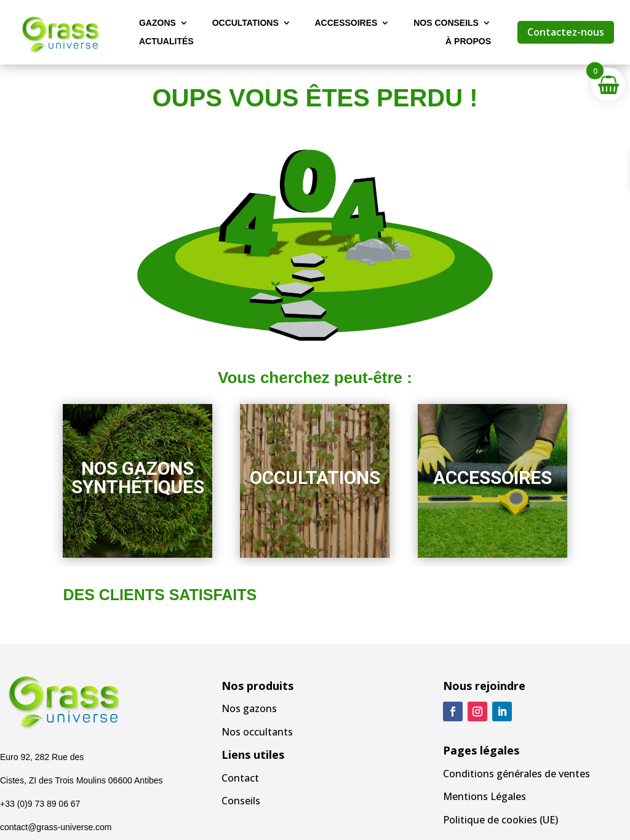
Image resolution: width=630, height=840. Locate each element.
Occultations (245, 23)
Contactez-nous (566, 32)
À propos (468, 42)
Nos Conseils (446, 23)
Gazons (157, 23)
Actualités (166, 42)
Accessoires (346, 23)
